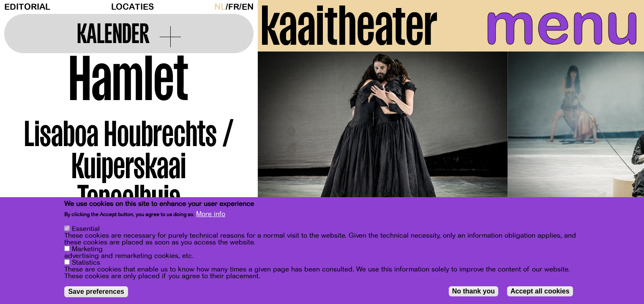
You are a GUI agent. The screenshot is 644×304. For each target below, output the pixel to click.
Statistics (86, 263)
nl (220, 7)
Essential (86, 229)
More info (211, 214)
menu (559, 25)
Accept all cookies (540, 291)
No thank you (473, 291)
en (248, 7)
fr (234, 7)
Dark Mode (208, 7)
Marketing (87, 249)
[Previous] (279, 137)
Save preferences (96, 292)
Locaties (132, 7)
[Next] (623, 137)
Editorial (27, 7)
